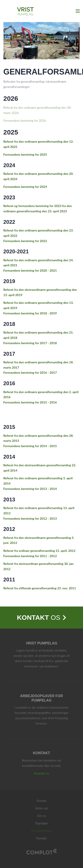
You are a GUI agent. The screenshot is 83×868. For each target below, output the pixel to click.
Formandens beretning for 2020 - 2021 (30, 270)
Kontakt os (42, 773)
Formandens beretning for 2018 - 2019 (30, 313)
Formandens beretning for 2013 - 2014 (30, 489)
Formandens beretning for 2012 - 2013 (30, 518)
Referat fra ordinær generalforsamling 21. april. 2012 (39, 551)
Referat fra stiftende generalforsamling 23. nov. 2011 (40, 588)
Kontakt (41, 838)
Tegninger (41, 823)
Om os (42, 816)
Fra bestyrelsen (41, 831)
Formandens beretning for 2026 (25, 120)
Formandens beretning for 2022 (25, 241)
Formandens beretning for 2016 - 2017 (30, 372)
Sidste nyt (41, 808)
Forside (41, 801)
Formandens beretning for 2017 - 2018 (30, 343)
